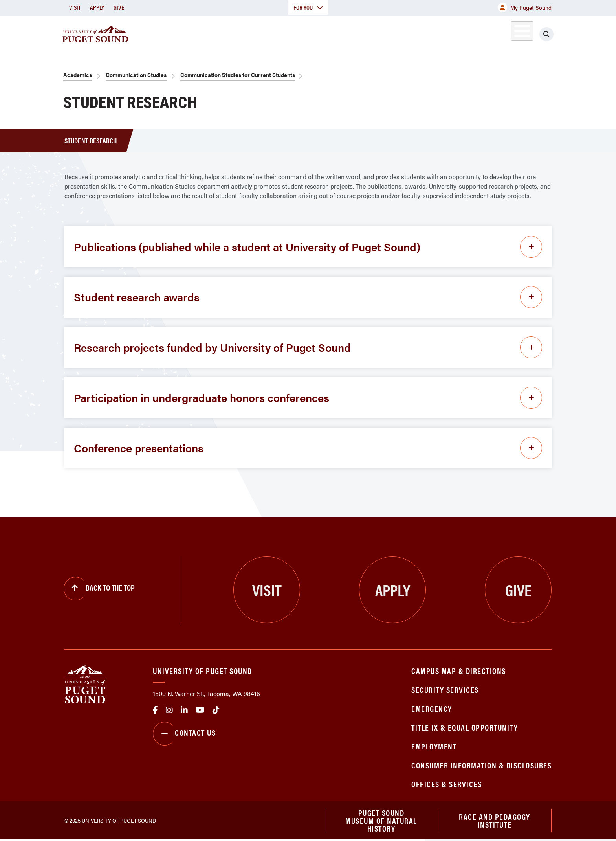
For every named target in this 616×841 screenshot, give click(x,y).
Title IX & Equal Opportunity (465, 727)
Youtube (200, 710)
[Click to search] (546, 34)
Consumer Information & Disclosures (481, 765)
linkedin (184, 710)
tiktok (216, 710)
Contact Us (184, 734)
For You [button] (308, 7)
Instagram (169, 710)
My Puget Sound (525, 7)
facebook (155, 710)
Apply (97, 7)
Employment (434, 746)
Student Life (400, 33)
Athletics (461, 33)
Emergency (432, 708)
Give (119, 7)
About (227, 33)
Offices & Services (446, 784)
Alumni (503, 33)
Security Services (445, 690)
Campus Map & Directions (459, 671)
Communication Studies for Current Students (238, 75)
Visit (75, 7)
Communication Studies (136, 75)
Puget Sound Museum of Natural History (381, 821)
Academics (280, 33)
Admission (339, 33)
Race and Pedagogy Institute (495, 821)
